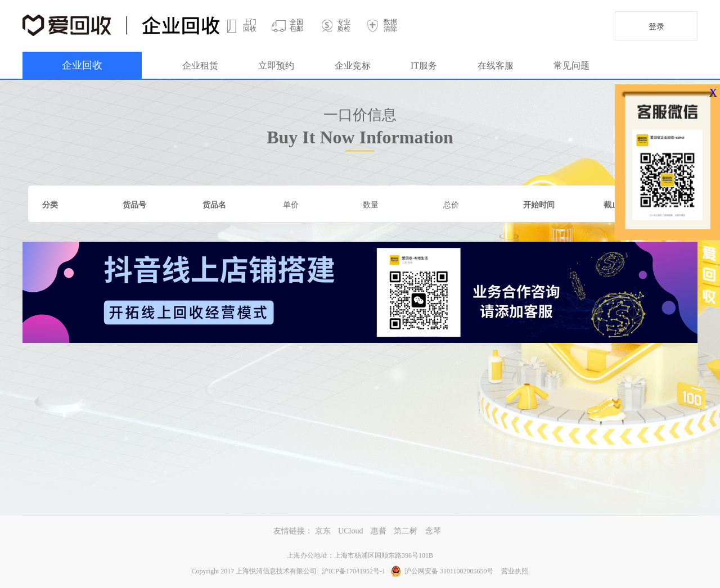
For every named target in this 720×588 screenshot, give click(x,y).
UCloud (350, 531)
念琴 (433, 531)
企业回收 (82, 65)
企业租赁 (200, 65)
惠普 (379, 531)
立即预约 (276, 65)
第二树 (406, 531)
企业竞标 (353, 65)
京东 (323, 531)
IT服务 (424, 65)
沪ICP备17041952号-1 (354, 571)
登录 (656, 27)
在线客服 (496, 65)
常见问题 (571, 65)
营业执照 (515, 571)
